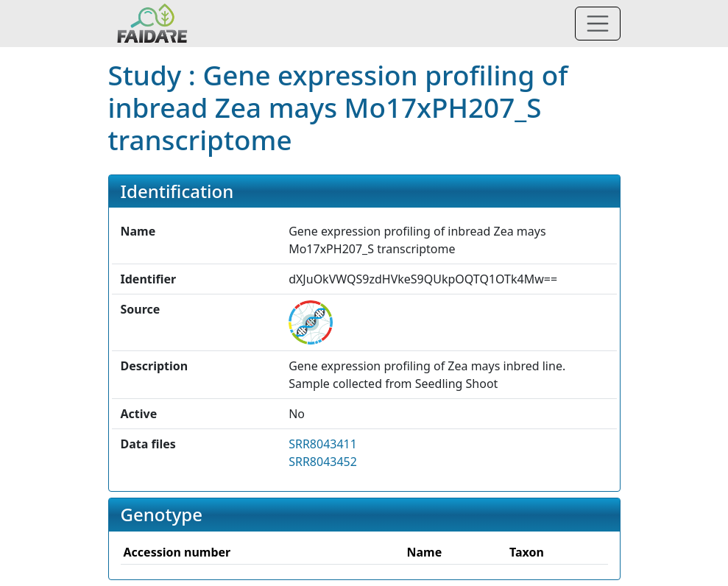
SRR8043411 (323, 444)
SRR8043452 (323, 462)
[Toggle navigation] (598, 24)
